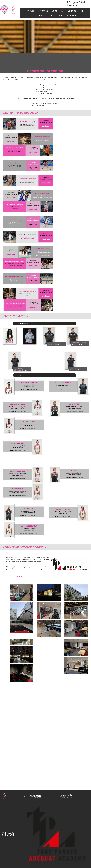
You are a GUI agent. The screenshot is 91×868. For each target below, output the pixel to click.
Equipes (72, 11)
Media (52, 16)
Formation (40, 16)
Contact (72, 16)
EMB (82, 11)
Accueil (30, 11)
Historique (43, 11)
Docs (54, 11)
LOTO (61, 16)
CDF (62, 11)
